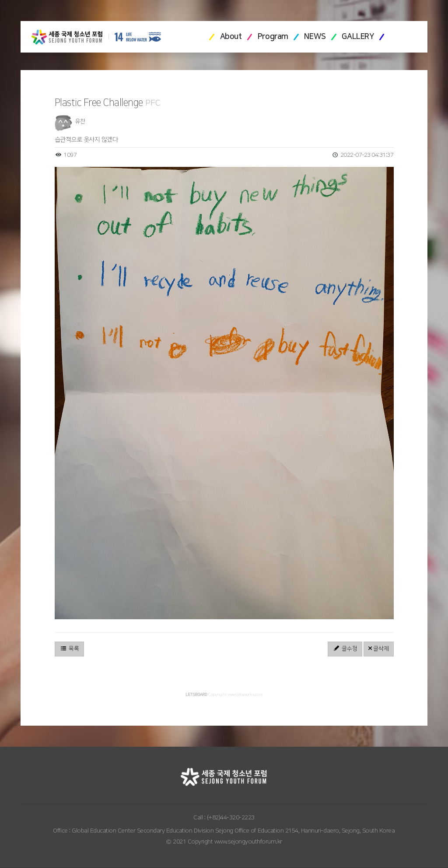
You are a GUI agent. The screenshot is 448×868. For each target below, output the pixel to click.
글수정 (345, 649)
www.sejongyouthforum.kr (248, 842)
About (231, 37)
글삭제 (379, 649)
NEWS (315, 37)
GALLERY (358, 37)
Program (273, 37)
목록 (69, 649)
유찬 (80, 121)
